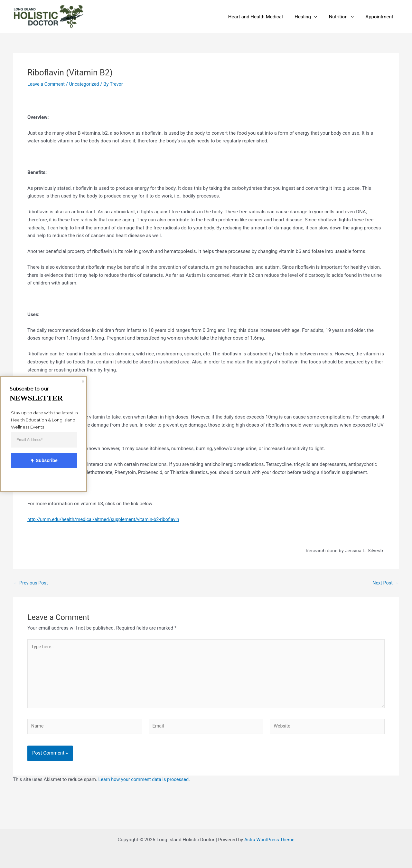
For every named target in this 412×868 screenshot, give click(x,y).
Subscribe (41, 461)
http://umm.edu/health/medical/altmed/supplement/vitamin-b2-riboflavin (106, 519)
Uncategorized (86, 84)
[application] (319, 17)
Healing (311, 17)
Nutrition (345, 17)
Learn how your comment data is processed (145, 783)
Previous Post (31, 583)
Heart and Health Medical (263, 17)
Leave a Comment (47, 84)
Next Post (385, 583)
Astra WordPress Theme (269, 840)
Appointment (380, 17)
